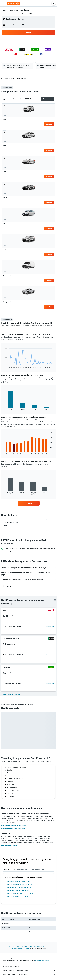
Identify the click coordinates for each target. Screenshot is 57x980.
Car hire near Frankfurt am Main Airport (18, 882)
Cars (18, 946)
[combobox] (8, 14)
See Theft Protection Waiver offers (13, 828)
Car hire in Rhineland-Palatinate (20, 948)
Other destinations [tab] (37, 869)
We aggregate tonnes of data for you (30, 970)
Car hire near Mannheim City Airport (17, 896)
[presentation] (55, 600)
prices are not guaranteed (43, 960)
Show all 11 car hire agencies (11, 694)
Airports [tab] (7, 869)
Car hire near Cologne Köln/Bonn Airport (19, 884)
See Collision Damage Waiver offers (14, 825)
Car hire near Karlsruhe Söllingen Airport (19, 887)
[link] (29, 503)
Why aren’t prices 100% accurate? (30, 974)
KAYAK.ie (11, 946)
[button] (4, 3)
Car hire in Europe (27, 946)
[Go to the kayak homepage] (14, 3)
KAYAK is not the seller (30, 967)
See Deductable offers (9, 846)
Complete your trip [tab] (20, 869)
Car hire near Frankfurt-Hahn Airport (18, 890)
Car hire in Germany (40, 946)
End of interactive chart (4, 366)
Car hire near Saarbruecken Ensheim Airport (20, 893)
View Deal (49, 124)
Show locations (50, 626)
